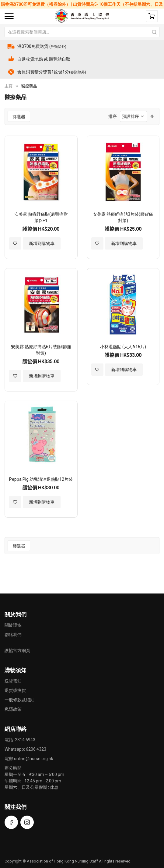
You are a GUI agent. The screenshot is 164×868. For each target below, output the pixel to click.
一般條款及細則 (19, 700)
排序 (113, 116)
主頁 (9, 86)
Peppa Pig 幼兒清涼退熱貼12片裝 (41, 479)
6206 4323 (36, 749)
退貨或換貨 (15, 690)
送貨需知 (13, 681)
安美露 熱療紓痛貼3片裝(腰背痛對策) (123, 217)
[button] (15, 243)
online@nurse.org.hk (34, 759)
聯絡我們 (13, 635)
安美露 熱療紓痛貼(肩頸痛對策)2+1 (41, 217)
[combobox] (82, 32)
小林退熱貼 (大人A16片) (123, 347)
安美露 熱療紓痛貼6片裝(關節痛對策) (41, 350)
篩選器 (19, 117)
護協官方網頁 (17, 650)
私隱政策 (13, 709)
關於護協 (13, 625)
